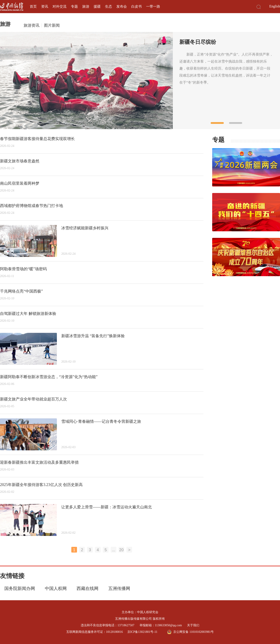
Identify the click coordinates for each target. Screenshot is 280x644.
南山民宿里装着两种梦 (20, 183)
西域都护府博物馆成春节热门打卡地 (31, 206)
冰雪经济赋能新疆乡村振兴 (85, 228)
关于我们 (193, 625)
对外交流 (59, 6)
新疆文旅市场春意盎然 (20, 161)
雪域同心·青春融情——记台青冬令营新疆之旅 (101, 421)
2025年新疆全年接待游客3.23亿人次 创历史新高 (41, 485)
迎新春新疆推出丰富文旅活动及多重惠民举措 (39, 462)
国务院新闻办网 (20, 588)
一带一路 (153, 6)
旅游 (86, 6)
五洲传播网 (119, 588)
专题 (74, 6)
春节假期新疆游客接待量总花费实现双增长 (37, 139)
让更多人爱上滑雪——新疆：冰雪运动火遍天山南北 (107, 507)
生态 (108, 6)
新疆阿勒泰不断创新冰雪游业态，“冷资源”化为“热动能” (49, 377)
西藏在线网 (87, 588)
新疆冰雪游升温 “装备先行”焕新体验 (93, 336)
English (275, 6)
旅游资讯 (31, 25)
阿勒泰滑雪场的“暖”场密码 (23, 269)
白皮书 (136, 6)
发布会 (122, 6)
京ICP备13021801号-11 (142, 632)
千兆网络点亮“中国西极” (21, 291)
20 (121, 550)
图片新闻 (52, 25)
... (113, 550)
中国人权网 (56, 588)
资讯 (45, 6)
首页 (33, 6)
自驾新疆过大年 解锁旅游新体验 (28, 314)
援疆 (97, 6)
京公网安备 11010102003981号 (190, 632)
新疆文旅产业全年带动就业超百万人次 (33, 399)
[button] (217, 123)
